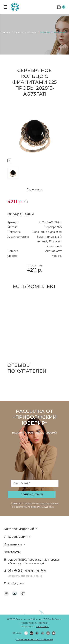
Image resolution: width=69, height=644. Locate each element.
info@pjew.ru (17, 583)
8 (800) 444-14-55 (27, 571)
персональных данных (41, 507)
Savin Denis (42, 626)
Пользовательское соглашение (34, 639)
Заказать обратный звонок (26, 576)
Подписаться (32, 494)
